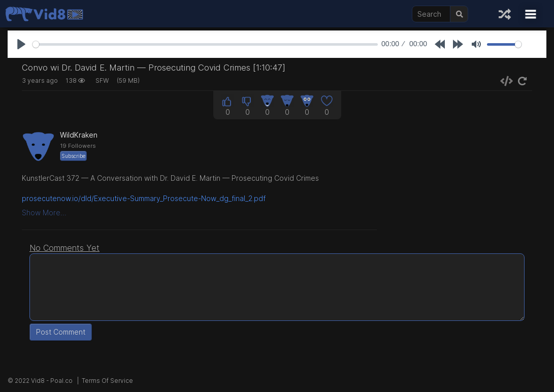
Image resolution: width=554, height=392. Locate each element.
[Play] (21, 44)
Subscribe (73, 156)
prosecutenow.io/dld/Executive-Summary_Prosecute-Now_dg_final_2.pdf (144, 198)
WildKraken (79, 135)
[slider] (205, 44)
